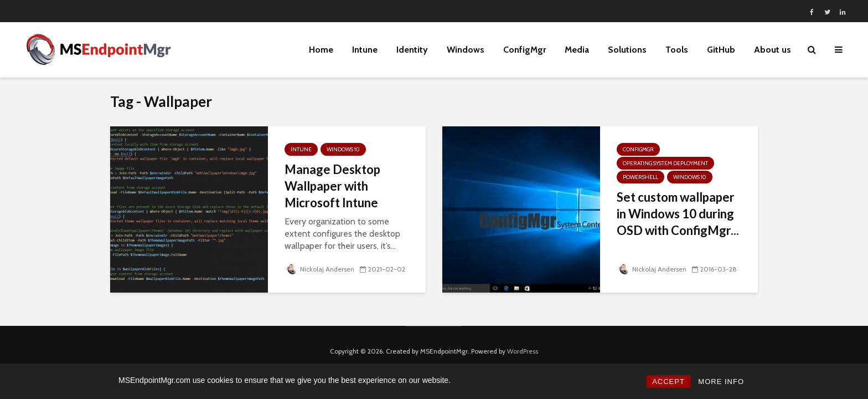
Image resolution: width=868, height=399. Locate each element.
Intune (365, 50)
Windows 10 (343, 149)
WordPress (523, 351)
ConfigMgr (525, 50)
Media (577, 50)
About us (773, 50)
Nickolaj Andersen (319, 269)
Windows (466, 50)
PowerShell (640, 177)
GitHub (721, 50)
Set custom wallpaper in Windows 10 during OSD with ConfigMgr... (678, 214)
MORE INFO (721, 382)
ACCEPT (668, 382)
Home (321, 50)
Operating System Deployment (665, 163)
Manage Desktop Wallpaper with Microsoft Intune (332, 186)
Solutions (627, 50)
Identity (412, 50)
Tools (677, 50)
